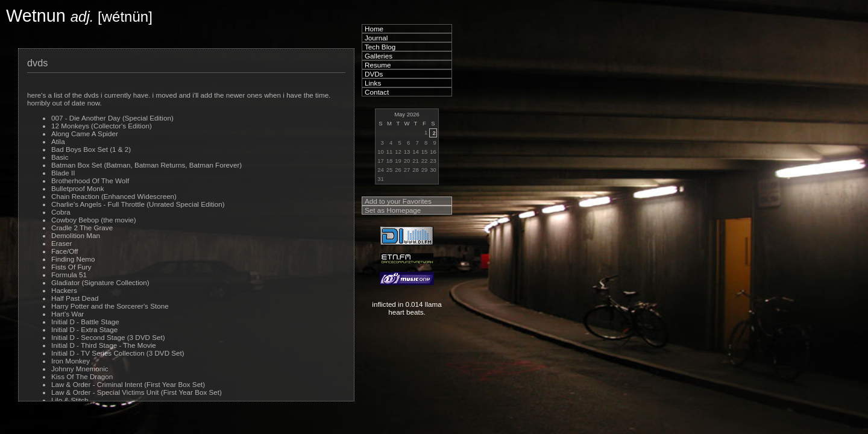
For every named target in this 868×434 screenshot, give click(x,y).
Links (373, 83)
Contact (377, 92)
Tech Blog (380, 47)
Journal (376, 38)
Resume (378, 65)
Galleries (379, 56)
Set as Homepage (393, 210)
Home (374, 29)
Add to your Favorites (398, 201)
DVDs (374, 74)
